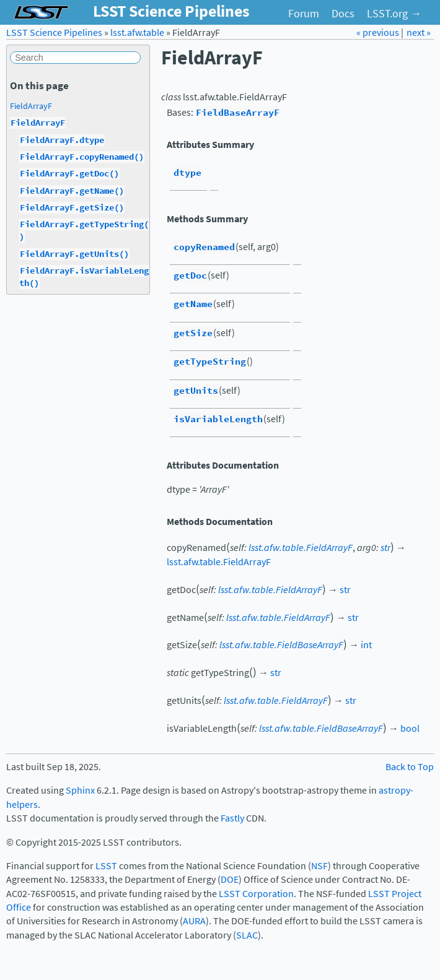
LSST (106, 866)
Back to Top (410, 767)
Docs (343, 14)
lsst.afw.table (137, 33)
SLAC (247, 935)
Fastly (232, 818)
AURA (194, 921)
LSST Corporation (256, 894)
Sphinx (80, 790)
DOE (230, 879)
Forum (304, 14)
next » (419, 33)
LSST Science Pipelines (54, 33)
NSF (319, 866)
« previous (379, 33)
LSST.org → (394, 14)
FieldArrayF (31, 106)
